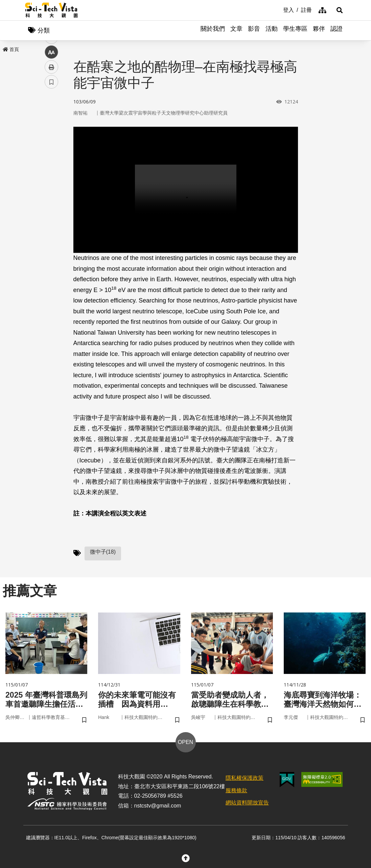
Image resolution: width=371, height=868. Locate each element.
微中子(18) (103, 552)
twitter (52, 144)
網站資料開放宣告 (247, 804)
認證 (337, 30)
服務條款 (236, 791)
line (49, 159)
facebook (52, 129)
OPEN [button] (185, 743)
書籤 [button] (51, 203)
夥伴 (319, 30)
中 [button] (51, 174)
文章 (236, 30)
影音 (254, 30)
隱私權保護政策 (245, 779)
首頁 (11, 50)
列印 (51, 189)
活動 (272, 30)
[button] (338, 10)
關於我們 (213, 30)
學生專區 (295, 30)
